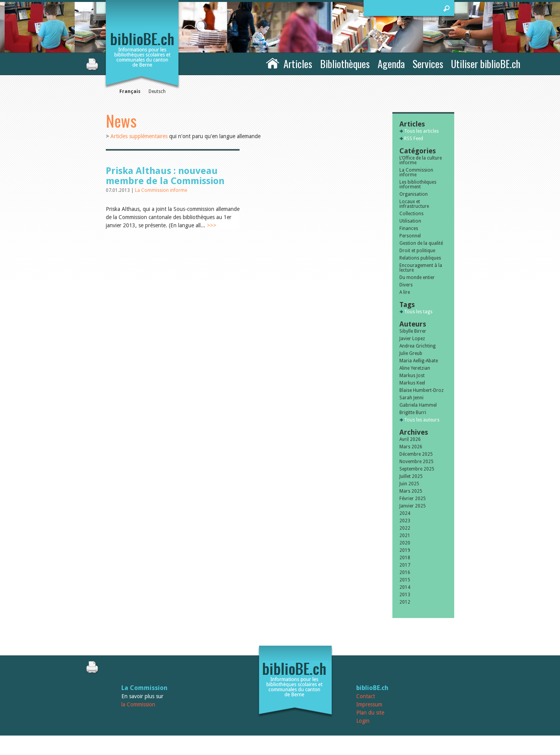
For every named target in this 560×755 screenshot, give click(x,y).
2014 (405, 587)
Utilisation (410, 221)
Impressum (369, 704)
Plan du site (370, 713)
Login (363, 721)
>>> (212, 225)
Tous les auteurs (422, 420)
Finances (409, 228)
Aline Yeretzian (415, 368)
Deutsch (157, 91)
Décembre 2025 (416, 454)
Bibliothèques (345, 64)
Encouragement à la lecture (421, 268)
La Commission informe (161, 190)
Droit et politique (417, 251)
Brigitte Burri (413, 413)
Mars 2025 (411, 491)
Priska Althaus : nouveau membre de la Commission (165, 176)
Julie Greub (411, 353)
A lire (405, 292)
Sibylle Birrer (413, 331)
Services (428, 64)
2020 (405, 543)
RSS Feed (414, 139)
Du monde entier (417, 277)
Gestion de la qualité (421, 243)
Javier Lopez (412, 339)
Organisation (414, 194)
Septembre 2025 (417, 469)
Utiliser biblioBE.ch (486, 64)
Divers (406, 285)
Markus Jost (412, 376)
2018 (405, 558)
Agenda (391, 64)
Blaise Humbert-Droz (422, 390)
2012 (405, 602)
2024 (405, 513)
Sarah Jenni (411, 398)
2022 (405, 528)
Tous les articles (421, 131)
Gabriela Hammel (418, 405)
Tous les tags (418, 312)
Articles (298, 64)
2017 (405, 565)
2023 (405, 521)
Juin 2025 (409, 484)
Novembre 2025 (416, 462)
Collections (411, 214)
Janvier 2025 (413, 506)
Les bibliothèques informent (418, 184)
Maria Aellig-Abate (419, 361)
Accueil (273, 63)
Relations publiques (420, 258)
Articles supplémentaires (139, 136)
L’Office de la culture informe (421, 160)
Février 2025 (413, 499)
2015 (405, 580)
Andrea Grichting (417, 346)
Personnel (410, 236)
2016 (405, 572)
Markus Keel (412, 383)
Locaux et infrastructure (414, 204)
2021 (405, 536)
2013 (405, 595)
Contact (366, 696)
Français (130, 91)
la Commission (138, 704)
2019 (405, 550)
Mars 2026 (411, 447)
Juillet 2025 (411, 476)
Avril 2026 (410, 439)
